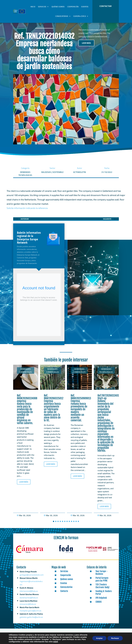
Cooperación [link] (73, 7)
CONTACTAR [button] (106, 6)
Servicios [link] (42, 7)
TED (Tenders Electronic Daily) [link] (102, 589)
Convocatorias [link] (62, 16)
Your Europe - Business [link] (102, 575)
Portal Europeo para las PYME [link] (102, 582)
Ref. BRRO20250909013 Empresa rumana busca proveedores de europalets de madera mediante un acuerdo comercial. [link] (81, 410)
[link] (24, 222)
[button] (54, 524)
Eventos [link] (85, 7)
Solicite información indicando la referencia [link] (27, 211)
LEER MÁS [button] (86, 46)
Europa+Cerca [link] (80, 16)
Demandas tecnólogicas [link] (106, 373)
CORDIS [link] (99, 604)
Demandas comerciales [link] (26, 373)
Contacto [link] (64, 594)
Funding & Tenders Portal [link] (104, 595)
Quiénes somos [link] (58, 7)
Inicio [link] (33, 7)
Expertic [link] (48, 637)
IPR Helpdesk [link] (101, 600)
